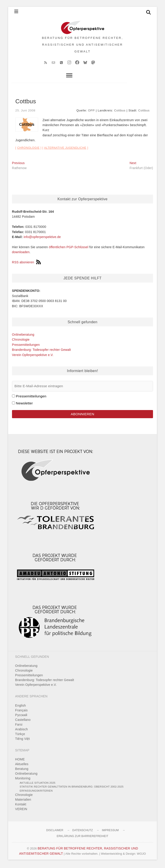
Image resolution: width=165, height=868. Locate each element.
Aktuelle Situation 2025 (38, 784)
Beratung (22, 770)
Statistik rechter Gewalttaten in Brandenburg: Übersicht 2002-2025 (72, 788)
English (20, 707)
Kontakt (21, 806)
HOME (20, 761)
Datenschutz (83, 832)
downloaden (21, 254)
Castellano (23, 721)
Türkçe (20, 735)
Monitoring (23, 780)
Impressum (110, 832)
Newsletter (24, 405)
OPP (91, 112)
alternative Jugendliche (65, 149)
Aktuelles (22, 766)
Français (21, 712)
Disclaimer (55, 832)
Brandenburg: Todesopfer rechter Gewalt (41, 351)
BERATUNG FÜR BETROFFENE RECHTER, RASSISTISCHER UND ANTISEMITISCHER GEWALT (82, 45)
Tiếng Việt (23, 740)
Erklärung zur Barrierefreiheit (82, 838)
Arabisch (22, 731)
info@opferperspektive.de (42, 238)
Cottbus (120, 112)
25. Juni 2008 (25, 112)
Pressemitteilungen (26, 346)
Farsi (19, 726)
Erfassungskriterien (36, 792)
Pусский (21, 716)
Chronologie (28, 149)
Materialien (23, 801)
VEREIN (21, 811)
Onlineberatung (23, 336)
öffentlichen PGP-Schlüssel (69, 249)
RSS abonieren (26, 264)
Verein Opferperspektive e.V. (33, 356)
